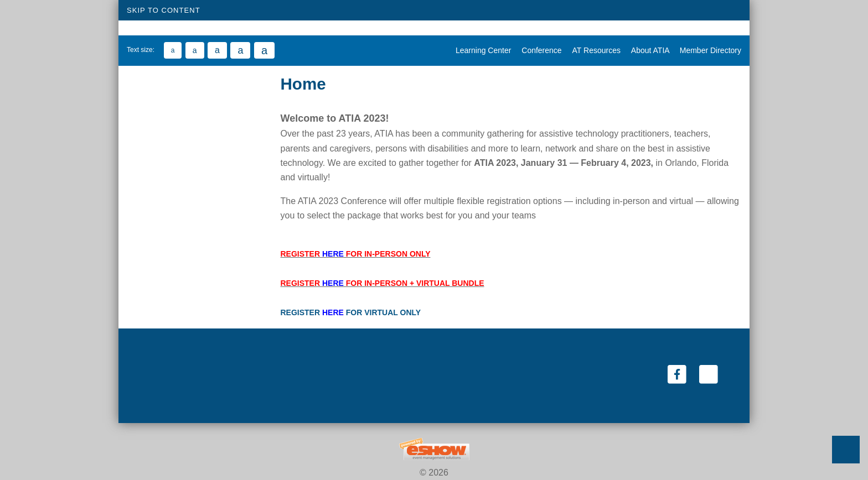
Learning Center (480, 50)
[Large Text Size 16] (217, 50)
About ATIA (647, 50)
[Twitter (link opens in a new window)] (709, 374)
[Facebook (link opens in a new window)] (678, 374)
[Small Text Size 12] (173, 50)
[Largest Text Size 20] (264, 50)
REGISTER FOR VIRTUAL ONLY (351, 312)
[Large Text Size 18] (240, 50)
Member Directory (706, 50)
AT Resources (593, 50)
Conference (538, 50)
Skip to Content (164, 10)
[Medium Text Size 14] (195, 50)
